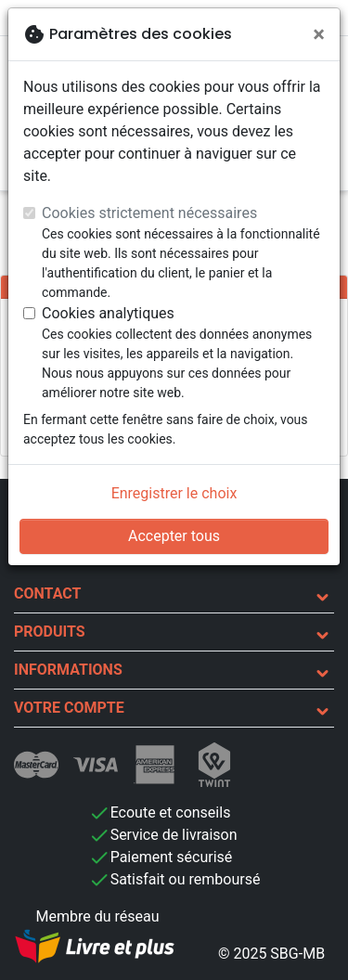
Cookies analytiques (108, 313)
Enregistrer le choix (174, 493)
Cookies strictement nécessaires (149, 213)
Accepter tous (174, 536)
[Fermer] (319, 34)
